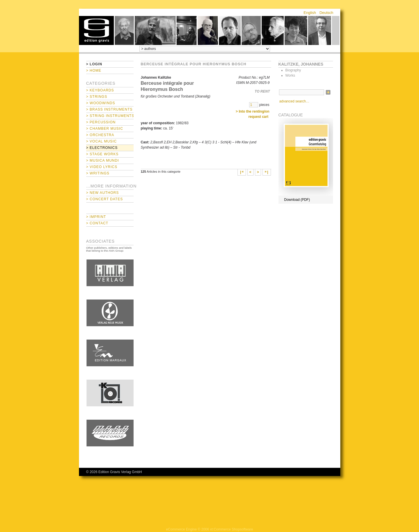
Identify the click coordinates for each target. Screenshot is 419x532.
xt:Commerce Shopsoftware (231, 529)
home (96, 30)
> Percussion (101, 122)
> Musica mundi (103, 160)
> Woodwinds (101, 103)
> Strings (97, 97)
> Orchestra (100, 135)
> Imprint (96, 217)
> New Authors (103, 193)
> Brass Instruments (109, 109)
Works (290, 75)
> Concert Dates (105, 199)
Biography (293, 70)
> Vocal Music (102, 141)
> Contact (97, 223)
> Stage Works (102, 154)
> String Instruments (110, 116)
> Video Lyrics (102, 167)
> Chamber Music (105, 129)
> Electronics (102, 148)
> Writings (98, 173)
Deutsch (326, 13)
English (310, 13)
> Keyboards (100, 90)
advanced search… (294, 101)
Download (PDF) (297, 200)
